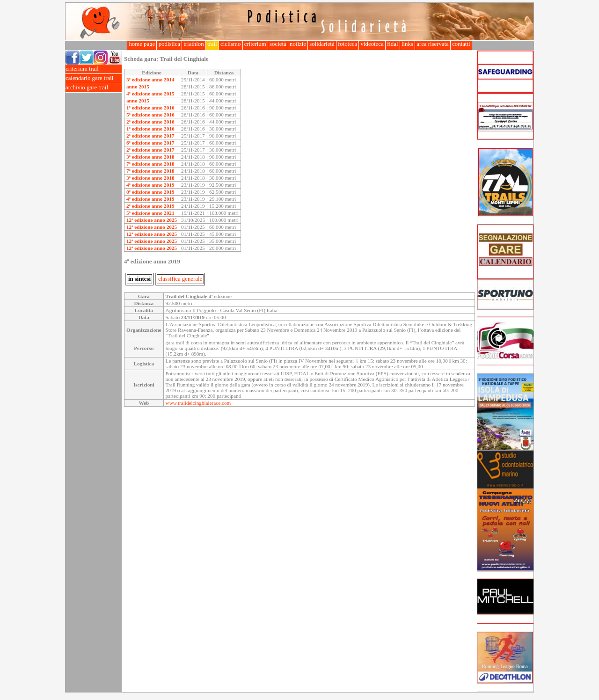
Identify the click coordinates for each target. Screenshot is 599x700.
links (407, 44)
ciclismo (231, 44)
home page (142, 44)
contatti (461, 44)
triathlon (194, 44)
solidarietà (322, 44)
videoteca (372, 44)
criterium (255, 44)
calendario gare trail (94, 78)
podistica (169, 44)
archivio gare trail (94, 88)
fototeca (348, 44)
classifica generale (180, 279)
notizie (298, 44)
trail (212, 44)
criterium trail (94, 69)
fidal (393, 44)
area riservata (433, 44)
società (278, 44)
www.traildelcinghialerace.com (198, 403)
